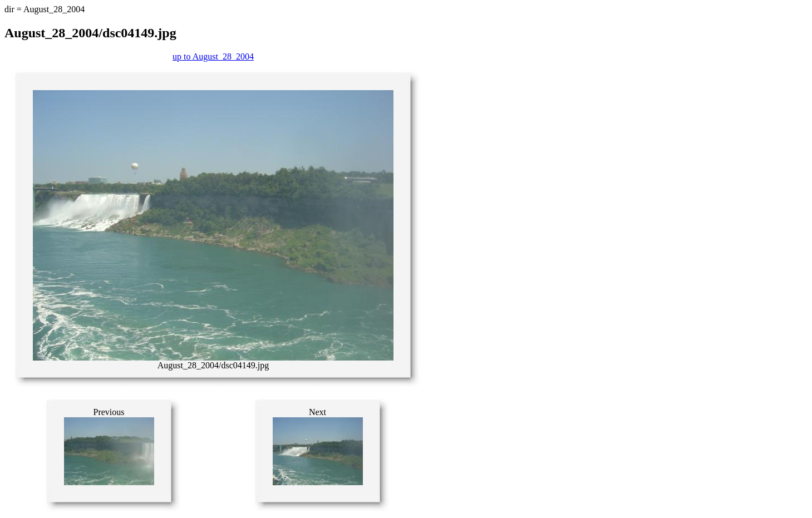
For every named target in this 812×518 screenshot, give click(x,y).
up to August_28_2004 (213, 56)
